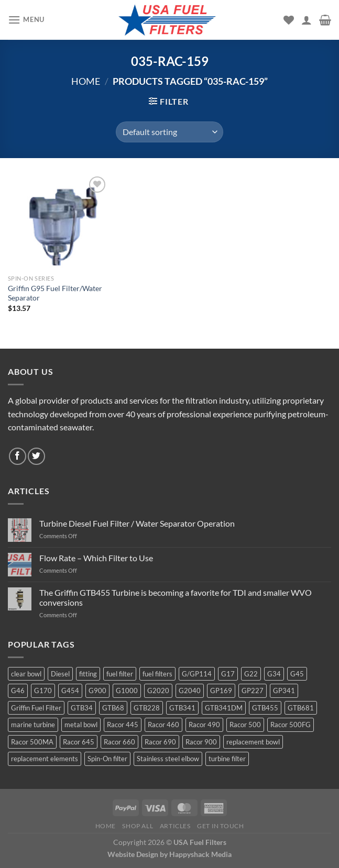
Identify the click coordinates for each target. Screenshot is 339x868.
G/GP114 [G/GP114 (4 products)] (197, 674)
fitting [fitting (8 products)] (88, 674)
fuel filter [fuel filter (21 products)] (120, 674)
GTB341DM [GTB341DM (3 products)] (224, 708)
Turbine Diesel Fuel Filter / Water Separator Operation (137, 523)
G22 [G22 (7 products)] (251, 674)
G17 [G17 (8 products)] (228, 674)
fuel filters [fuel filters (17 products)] (157, 674)
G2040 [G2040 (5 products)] (190, 691)
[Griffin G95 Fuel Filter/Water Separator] (58, 222)
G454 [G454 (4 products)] (70, 691)
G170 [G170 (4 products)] (43, 691)
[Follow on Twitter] (36, 456)
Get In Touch (220, 826)
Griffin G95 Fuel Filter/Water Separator (55, 293)
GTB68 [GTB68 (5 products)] (113, 708)
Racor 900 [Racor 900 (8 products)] (201, 742)
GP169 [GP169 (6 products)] (221, 691)
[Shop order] (169, 132)
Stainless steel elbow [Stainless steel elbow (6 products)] (168, 759)
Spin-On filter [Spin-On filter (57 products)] (107, 759)
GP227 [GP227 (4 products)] (253, 691)
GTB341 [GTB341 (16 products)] (182, 708)
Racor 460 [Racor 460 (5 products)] (163, 725)
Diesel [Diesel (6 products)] (60, 674)
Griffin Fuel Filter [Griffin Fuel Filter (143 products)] (36, 708)
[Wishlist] (289, 20)
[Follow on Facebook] (18, 456)
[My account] (307, 20)
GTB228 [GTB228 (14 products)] (147, 708)
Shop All (138, 826)
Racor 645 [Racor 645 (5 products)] (79, 742)
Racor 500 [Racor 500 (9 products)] (245, 725)
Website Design (133, 854)
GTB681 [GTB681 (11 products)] (301, 708)
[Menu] (26, 20)
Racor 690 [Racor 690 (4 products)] (160, 742)
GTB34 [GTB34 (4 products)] (82, 708)
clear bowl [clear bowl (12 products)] (26, 674)
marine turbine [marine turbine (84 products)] (33, 725)
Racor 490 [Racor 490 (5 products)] (204, 725)
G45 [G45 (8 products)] (297, 674)
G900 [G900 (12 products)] (97, 691)
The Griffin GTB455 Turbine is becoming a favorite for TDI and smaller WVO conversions (176, 597)
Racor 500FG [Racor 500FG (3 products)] (291, 725)
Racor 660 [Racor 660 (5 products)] (119, 742)
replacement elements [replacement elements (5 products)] (45, 759)
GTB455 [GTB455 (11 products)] (265, 708)
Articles (175, 826)
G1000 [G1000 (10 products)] (127, 691)
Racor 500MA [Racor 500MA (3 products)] (32, 742)
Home (86, 81)
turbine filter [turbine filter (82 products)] (227, 759)
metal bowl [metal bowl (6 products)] (81, 725)
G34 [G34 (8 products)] (274, 674)
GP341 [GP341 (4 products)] (284, 691)
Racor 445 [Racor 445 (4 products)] (123, 725)
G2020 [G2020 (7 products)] (158, 691)
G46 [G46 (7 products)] (18, 691)
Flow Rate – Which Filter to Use (96, 558)
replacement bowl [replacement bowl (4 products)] (253, 742)
